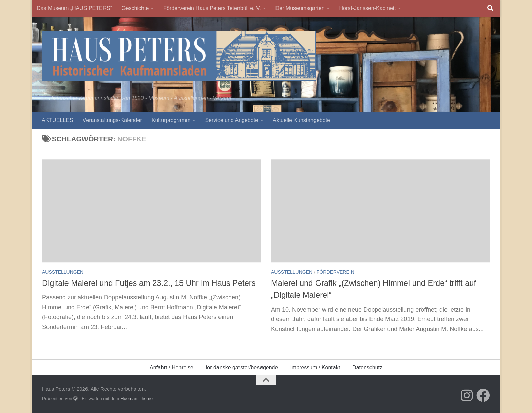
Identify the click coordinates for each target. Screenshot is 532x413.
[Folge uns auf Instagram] (467, 395)
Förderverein (335, 272)
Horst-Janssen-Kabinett (368, 8)
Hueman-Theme (137, 399)
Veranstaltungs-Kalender (112, 120)
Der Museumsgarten (300, 8)
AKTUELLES (57, 120)
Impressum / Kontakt (315, 367)
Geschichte (135, 8)
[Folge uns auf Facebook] (483, 395)
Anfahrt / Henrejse (172, 367)
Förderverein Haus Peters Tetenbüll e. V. (212, 8)
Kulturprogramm (171, 120)
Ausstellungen (63, 272)
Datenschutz (367, 367)
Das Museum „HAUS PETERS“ (74, 8)
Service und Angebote (232, 120)
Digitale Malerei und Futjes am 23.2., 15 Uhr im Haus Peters (149, 283)
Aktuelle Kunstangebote (301, 120)
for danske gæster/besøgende (242, 367)
